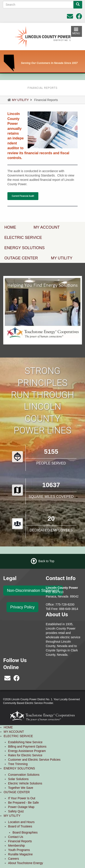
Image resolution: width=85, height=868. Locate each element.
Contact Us (16, 837)
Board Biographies (25, 832)
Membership (16, 846)
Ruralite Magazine (20, 854)
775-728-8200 (65, 604)
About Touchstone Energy (25, 863)
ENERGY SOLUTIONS (19, 768)
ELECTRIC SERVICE (18, 736)
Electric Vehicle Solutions (25, 783)
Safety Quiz (16, 811)
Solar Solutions (18, 779)
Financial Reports (20, 841)
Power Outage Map (21, 807)
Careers (14, 859)
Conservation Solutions (24, 775)
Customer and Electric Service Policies (34, 760)
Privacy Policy (22, 607)
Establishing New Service (25, 742)
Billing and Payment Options (27, 746)
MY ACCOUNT (47, 227)
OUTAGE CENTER (17, 792)
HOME (8, 727)
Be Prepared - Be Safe (23, 803)
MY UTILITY (20, 100)
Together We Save (21, 788)
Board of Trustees (20, 826)
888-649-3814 (69, 609)
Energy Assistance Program (27, 751)
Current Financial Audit (23, 196)
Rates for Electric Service (25, 755)
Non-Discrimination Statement (33, 591)
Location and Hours (21, 822)
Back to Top (46, 561)
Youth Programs (19, 850)
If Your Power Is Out (22, 798)
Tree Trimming (18, 764)
